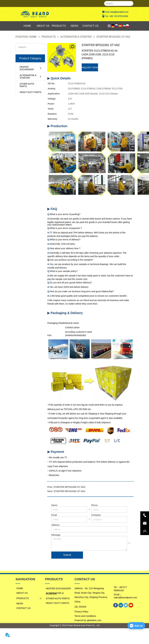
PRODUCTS (49, 37)
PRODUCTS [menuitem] (59, 26)
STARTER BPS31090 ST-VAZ (69, 487)
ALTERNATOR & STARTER (76, 37)
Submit (67, 555)
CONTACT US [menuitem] (90, 26)
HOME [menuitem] (27, 26)
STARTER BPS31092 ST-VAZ (69, 491)
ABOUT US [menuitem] (43, 26)
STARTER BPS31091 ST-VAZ (113, 37)
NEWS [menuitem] (74, 26)
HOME (33, 37)
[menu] (59, 26)
